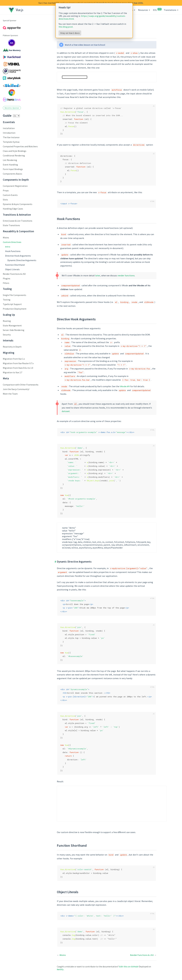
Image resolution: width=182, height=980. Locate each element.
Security (7, 335)
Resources (143, 10)
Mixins (6, 238)
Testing (7, 300)
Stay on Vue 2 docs (70, 33)
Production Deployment (15, 309)
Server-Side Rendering (14, 330)
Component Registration (15, 186)
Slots (5, 200)
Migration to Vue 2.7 (13, 372)
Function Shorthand (15, 265)
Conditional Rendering (14, 155)
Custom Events (10, 195)
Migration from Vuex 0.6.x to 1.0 (18, 368)
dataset (66, 411)
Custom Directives (12, 242)
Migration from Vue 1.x (14, 359)
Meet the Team (10, 394)
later (98, 275)
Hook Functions (13, 251)
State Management (12, 325)
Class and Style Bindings (15, 151)
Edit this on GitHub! (129, 966)
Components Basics (13, 174)
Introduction (9, 133)
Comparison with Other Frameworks (21, 385)
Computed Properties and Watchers (20, 146)
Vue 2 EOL (138, 3)
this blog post (66, 27)
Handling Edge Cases (13, 209)
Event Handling (10, 165)
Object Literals (12, 269)
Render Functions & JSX (14, 274)
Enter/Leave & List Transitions (18, 221)
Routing (7, 321)
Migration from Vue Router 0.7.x (18, 363)
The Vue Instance (11, 137)
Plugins (7, 278)
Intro (8, 247)
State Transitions (11, 225)
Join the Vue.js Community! (16, 389)
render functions (126, 275)
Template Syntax (11, 142)
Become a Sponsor (12, 108)
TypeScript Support (12, 304)
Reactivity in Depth (12, 347)
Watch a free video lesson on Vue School (85, 45)
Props (6, 190)
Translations (170, 10)
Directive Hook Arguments (18, 256)
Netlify (60, 969)
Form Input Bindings (13, 169)
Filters (6, 283)
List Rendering (10, 160)
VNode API (125, 386)
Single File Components (15, 295)
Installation (9, 128)
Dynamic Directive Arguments (22, 260)
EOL (157, 10)
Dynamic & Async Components (18, 204)
